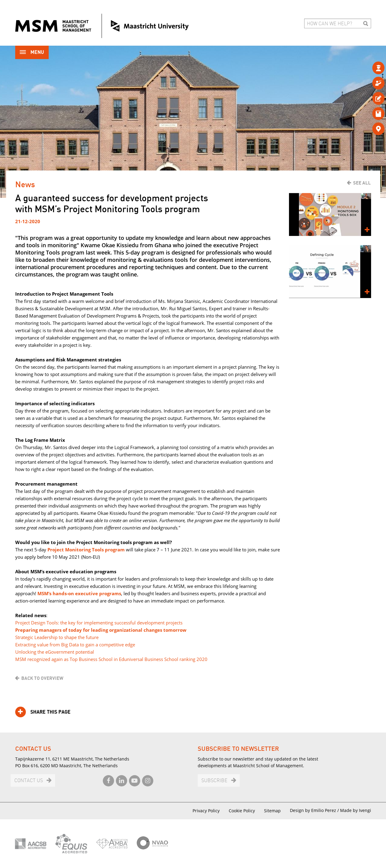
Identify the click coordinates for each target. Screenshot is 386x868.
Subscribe (214, 781)
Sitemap (272, 811)
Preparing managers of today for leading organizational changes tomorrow (101, 630)
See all (362, 183)
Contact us (29, 781)
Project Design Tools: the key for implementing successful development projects (99, 623)
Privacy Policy (206, 811)
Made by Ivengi (356, 810)
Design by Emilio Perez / (315, 810)
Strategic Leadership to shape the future (57, 637)
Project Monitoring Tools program (86, 550)
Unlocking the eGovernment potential (55, 652)
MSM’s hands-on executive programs (79, 593)
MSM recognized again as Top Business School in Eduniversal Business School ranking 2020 (111, 659)
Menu (32, 53)
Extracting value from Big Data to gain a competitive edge (75, 645)
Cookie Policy (242, 811)
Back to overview (42, 678)
